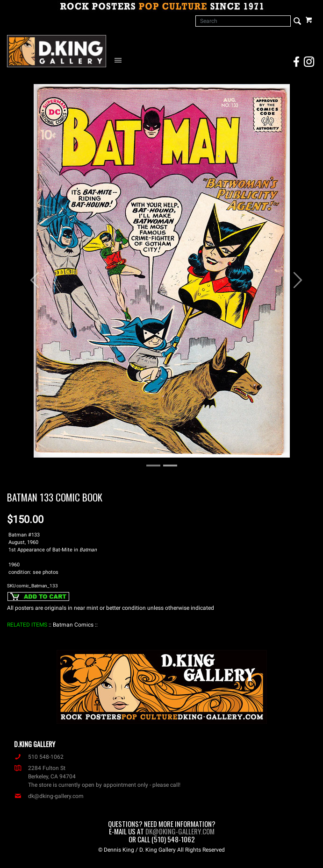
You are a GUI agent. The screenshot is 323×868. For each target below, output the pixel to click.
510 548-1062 (39, 757)
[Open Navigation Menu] (120, 60)
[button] (30, 275)
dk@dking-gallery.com (49, 796)
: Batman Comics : (73, 625)
